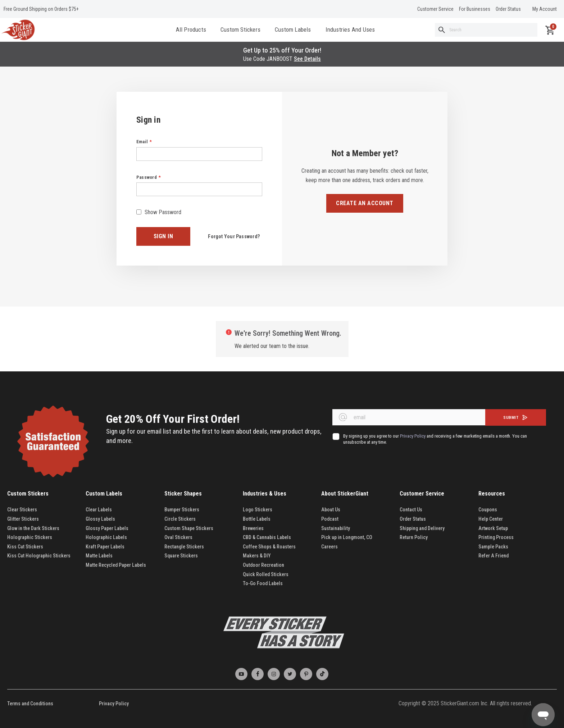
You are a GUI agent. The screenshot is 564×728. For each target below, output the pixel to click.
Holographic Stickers (30, 537)
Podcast (330, 519)
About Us (331, 510)
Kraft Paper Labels (105, 547)
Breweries (253, 528)
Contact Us (411, 510)
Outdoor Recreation (263, 565)
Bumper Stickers (182, 510)
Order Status (508, 9)
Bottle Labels (257, 519)
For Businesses (475, 9)
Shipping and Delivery (422, 528)
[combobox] (486, 31)
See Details (307, 60)
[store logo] (18, 31)
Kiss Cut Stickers (25, 547)
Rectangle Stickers (184, 547)
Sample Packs (493, 547)
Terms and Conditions (30, 704)
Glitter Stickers (23, 519)
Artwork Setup (493, 528)
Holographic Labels (106, 537)
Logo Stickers (258, 510)
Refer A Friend (493, 556)
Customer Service (435, 9)
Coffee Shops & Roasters (269, 547)
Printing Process (496, 537)
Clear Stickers (22, 510)
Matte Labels (99, 556)
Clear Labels (99, 510)
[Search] (442, 31)
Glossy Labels (100, 519)
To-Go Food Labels (263, 583)
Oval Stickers (178, 537)
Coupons (488, 510)
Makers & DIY (257, 556)
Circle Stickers (180, 519)
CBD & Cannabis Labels (267, 537)
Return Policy (414, 537)
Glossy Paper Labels (107, 528)
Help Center (491, 519)
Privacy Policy (114, 704)
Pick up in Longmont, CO (347, 537)
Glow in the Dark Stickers (34, 528)
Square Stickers (181, 556)
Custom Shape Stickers (189, 528)
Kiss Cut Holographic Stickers (39, 556)
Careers (329, 547)
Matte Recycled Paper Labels (116, 565)
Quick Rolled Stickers (266, 574)
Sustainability (336, 528)
